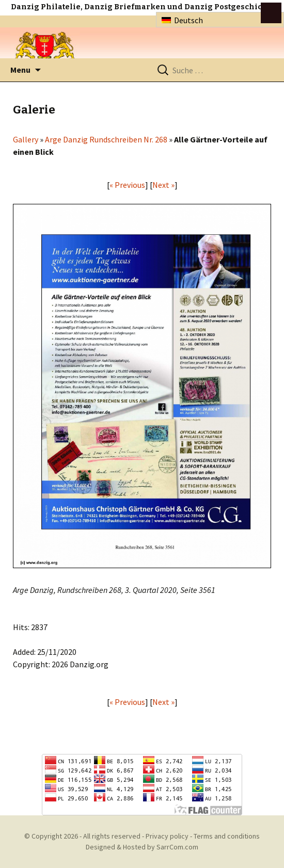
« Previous (127, 185)
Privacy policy (167, 836)
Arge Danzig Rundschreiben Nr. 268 (106, 139)
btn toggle (271, 13)
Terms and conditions (227, 836)
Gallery (26, 139)
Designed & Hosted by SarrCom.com (142, 847)
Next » (163, 185)
